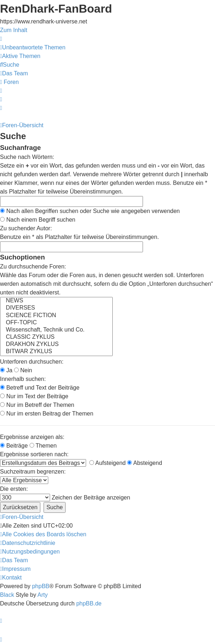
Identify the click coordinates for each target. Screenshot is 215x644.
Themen (43, 446)
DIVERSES (56, 308)
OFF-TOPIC (56, 323)
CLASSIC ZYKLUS (56, 337)
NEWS (56, 301)
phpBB (41, 586)
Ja (6, 370)
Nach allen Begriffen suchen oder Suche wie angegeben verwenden (90, 211)
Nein (23, 370)
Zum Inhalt (14, 30)
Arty (42, 595)
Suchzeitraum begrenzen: (33, 472)
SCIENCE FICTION (56, 316)
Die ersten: (14, 489)
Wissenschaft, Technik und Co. (56, 330)
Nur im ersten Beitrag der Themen (47, 414)
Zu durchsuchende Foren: (33, 267)
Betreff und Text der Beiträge (40, 388)
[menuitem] (33, 47)
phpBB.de (89, 603)
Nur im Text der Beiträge (34, 396)
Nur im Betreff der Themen (37, 405)
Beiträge (14, 446)
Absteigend (145, 463)
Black (7, 595)
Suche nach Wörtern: (27, 157)
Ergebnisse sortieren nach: (34, 454)
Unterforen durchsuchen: (32, 362)
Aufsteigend (107, 463)
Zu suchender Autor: (26, 228)
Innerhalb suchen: (23, 379)
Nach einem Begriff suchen (38, 220)
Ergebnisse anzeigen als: (32, 437)
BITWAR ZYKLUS (56, 352)
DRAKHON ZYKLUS (56, 345)
